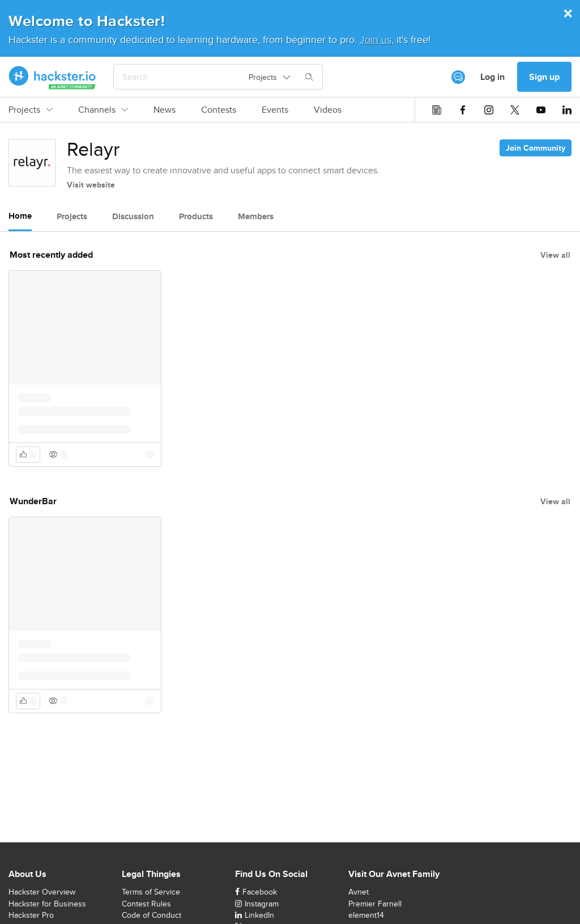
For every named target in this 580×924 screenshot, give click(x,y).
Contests (219, 110)
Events (275, 110)
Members (256, 216)
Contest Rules (146, 904)
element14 (366, 915)
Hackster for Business (47, 904)
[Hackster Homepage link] (52, 77)
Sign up (544, 77)
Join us (376, 39)
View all (555, 255)
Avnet (359, 892)
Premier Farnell (375, 904)
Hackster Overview (42, 892)
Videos (328, 110)
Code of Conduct (152, 915)
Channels (103, 110)
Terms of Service (151, 892)
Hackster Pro (31, 915)
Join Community (536, 148)
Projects (31, 110)
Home (20, 216)
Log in (492, 77)
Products (196, 216)
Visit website (91, 185)
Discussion (133, 216)
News (165, 110)
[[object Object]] (458, 77)
